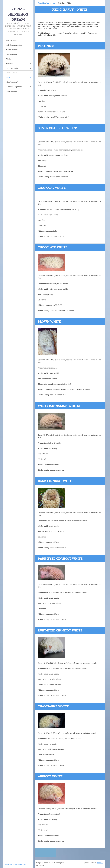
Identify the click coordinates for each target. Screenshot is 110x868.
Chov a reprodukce (12, 68)
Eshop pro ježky (11, 54)
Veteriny (8, 59)
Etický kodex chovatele (14, 45)
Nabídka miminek (12, 50)
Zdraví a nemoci (11, 73)
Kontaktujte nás (11, 91)
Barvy (8, 77)
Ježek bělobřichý (11, 40)
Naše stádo (9, 64)
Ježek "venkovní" (12, 82)
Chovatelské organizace (14, 87)
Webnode (100, 863)
